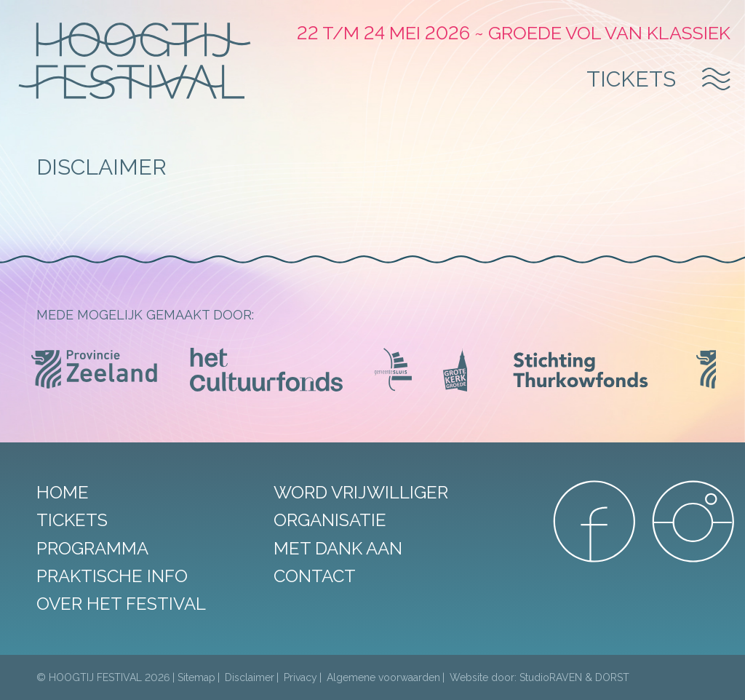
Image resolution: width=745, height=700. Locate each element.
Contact (315, 576)
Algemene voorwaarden (383, 677)
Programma (92, 548)
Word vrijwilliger (361, 492)
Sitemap (196, 677)
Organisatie (330, 520)
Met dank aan (338, 548)
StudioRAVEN (551, 677)
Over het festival (121, 604)
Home (63, 492)
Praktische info (112, 576)
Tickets (631, 79)
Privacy (300, 677)
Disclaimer (250, 677)
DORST (612, 677)
